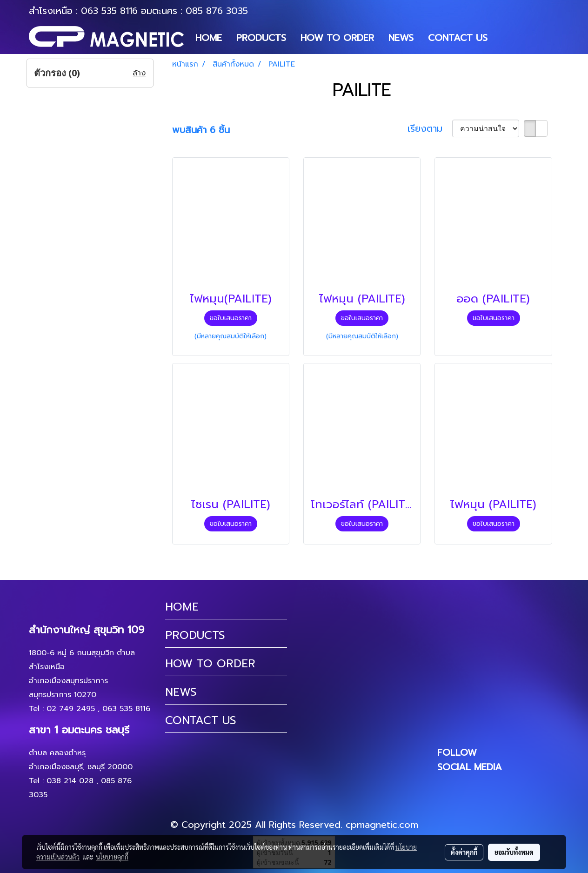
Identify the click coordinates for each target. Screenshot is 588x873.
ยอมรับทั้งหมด (514, 852)
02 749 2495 (71, 709)
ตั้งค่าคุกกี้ (464, 852)
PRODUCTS (261, 38)
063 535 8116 (109, 11)
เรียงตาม (430, 128)
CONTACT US (458, 38)
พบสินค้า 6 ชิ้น (201, 130)
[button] (503, 38)
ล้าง (139, 73)
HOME (209, 38)
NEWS (401, 38)
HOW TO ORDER (337, 38)
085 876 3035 (217, 11)
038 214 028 (70, 781)
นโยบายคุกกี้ (112, 857)
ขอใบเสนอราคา (231, 318)
